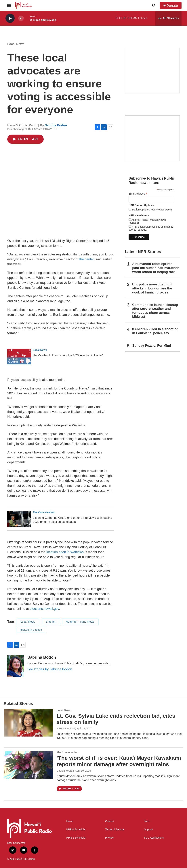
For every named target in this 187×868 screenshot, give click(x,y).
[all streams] (168, 18)
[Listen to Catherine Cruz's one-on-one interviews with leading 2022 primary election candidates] (19, 519)
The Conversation (44, 512)
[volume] (21, 18)
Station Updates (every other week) (151, 210)
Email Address (138, 194)
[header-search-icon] (154, 5)
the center (86, 259)
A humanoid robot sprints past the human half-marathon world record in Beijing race (156, 268)
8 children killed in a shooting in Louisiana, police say (155, 331)
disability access (31, 630)
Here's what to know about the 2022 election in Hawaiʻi (68, 355)
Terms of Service (115, 830)
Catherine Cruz (65, 771)
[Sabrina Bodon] (16, 666)
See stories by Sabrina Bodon (50, 669)
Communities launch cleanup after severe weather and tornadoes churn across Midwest (155, 311)
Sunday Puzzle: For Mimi (152, 346)
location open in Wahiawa (65, 552)
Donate (172, 6)
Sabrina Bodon (56, 125)
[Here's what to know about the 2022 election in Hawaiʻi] (19, 357)
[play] (10, 18)
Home (70, 821)
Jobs (147, 821)
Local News (16, 44)
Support (149, 830)
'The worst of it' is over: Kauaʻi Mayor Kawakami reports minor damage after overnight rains (119, 761)
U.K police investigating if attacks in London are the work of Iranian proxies (152, 288)
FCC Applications (154, 838)
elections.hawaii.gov (44, 609)
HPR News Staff (66, 728)
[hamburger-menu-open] (9, 5)
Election (51, 622)
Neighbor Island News (80, 622)
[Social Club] (152, 138)
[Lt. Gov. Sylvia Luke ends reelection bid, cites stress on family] (28, 723)
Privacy (109, 838)
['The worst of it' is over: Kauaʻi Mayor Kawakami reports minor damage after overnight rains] (28, 765)
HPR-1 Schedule (76, 830)
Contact (110, 821)
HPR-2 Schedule (76, 838)
